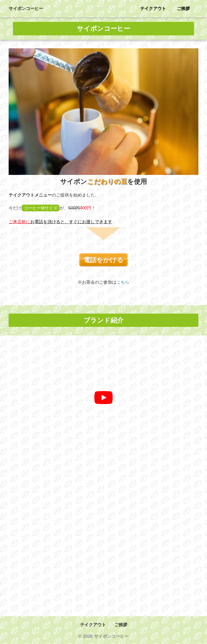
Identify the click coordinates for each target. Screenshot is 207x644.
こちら (123, 282)
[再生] (103, 398)
